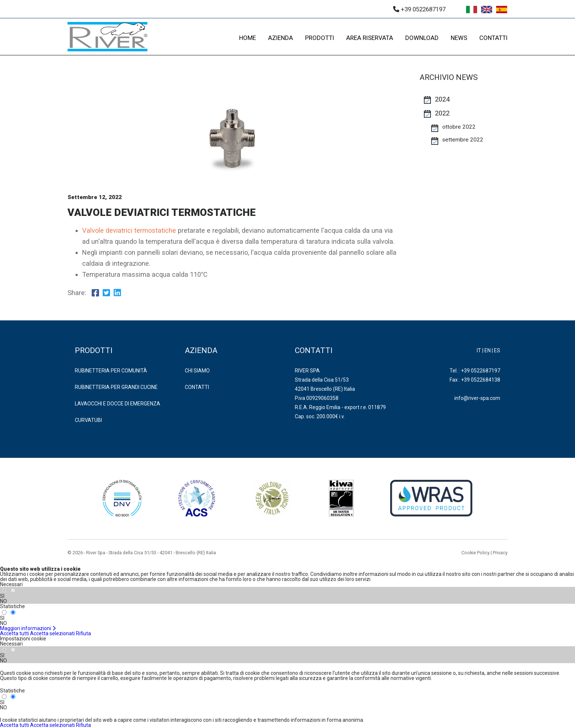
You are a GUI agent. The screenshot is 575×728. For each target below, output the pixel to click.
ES (497, 350)
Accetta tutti (14, 633)
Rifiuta (83, 633)
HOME (248, 38)
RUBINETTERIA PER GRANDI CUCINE (116, 387)
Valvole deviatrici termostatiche (129, 230)
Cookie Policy (475, 553)
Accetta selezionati (52, 633)
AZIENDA (281, 38)
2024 (442, 99)
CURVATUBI (88, 420)
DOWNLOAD (422, 38)
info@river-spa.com (477, 398)
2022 (442, 113)
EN (488, 350)
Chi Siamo (197, 371)
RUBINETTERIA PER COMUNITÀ (111, 371)
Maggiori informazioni (28, 628)
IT (479, 350)
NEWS (459, 38)
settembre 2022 (463, 140)
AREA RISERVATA (370, 38)
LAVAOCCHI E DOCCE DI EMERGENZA (118, 404)
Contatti (197, 387)
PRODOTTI (320, 38)
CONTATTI (493, 38)
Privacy (500, 553)
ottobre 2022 (459, 127)
